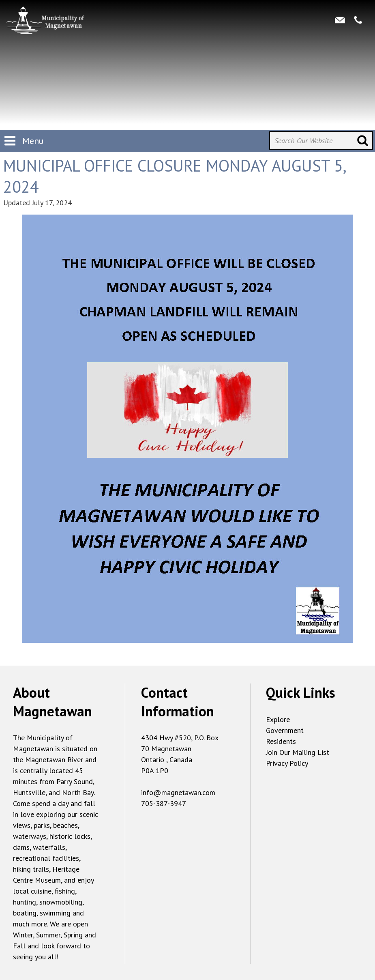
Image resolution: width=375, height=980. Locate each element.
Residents (281, 741)
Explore (278, 719)
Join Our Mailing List (298, 752)
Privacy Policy (287, 763)
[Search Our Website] (321, 141)
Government (285, 730)
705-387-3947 (164, 803)
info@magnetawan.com (178, 792)
